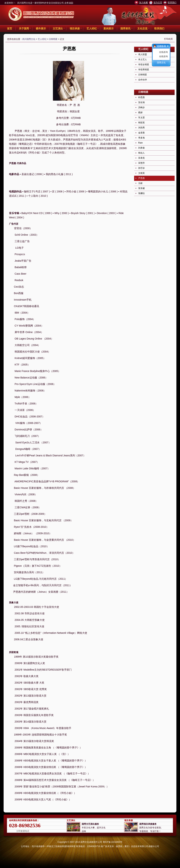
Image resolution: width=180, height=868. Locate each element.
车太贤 (141, 118)
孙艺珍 (141, 168)
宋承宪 (141, 158)
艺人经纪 (92, 28)
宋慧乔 (141, 163)
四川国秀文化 (29, 39)
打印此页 (168, 39)
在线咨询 (163, 52)
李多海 (141, 138)
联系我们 (172, 3)
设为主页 (158, 3)
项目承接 (75, 28)
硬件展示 (41, 28)
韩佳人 (141, 153)
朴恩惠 (141, 97)
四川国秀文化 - (41, 15)
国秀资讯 (125, 28)
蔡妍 (140, 113)
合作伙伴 (143, 80)
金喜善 (141, 133)
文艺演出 (58, 28)
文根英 (141, 173)
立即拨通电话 (23, 831)
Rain (140, 143)
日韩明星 (53, 39)
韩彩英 (141, 123)
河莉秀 (141, 128)
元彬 (140, 183)
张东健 (141, 188)
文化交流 (142, 28)
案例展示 (109, 28)
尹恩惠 (141, 178)
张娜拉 (141, 193)
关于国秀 (24, 28)
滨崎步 (141, 107)
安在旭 (141, 102)
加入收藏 (143, 3)
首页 (10, 28)
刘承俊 (141, 148)
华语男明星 (144, 70)
